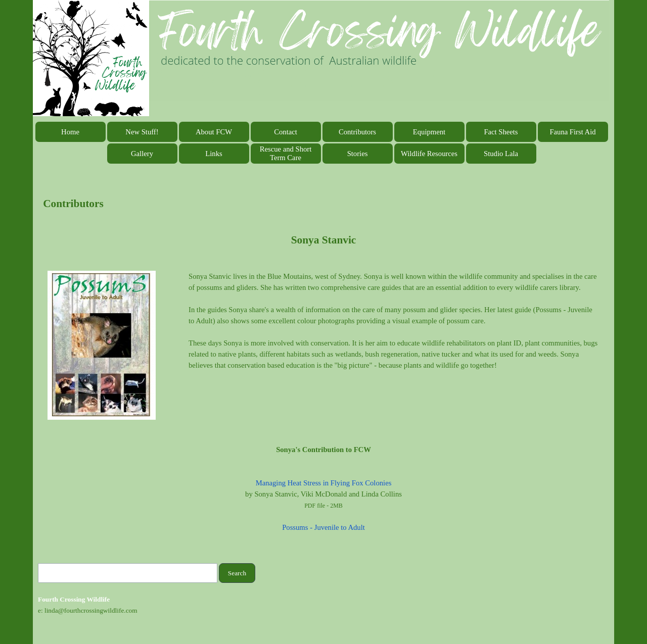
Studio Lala (501, 154)
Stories (358, 154)
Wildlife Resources (429, 154)
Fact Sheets (501, 132)
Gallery (142, 154)
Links (214, 154)
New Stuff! (142, 132)
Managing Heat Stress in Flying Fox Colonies (324, 483)
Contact (286, 132)
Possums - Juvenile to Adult (323, 527)
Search (237, 573)
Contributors (357, 132)
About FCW (214, 132)
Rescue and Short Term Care (286, 153)
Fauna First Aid (572, 132)
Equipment (429, 132)
